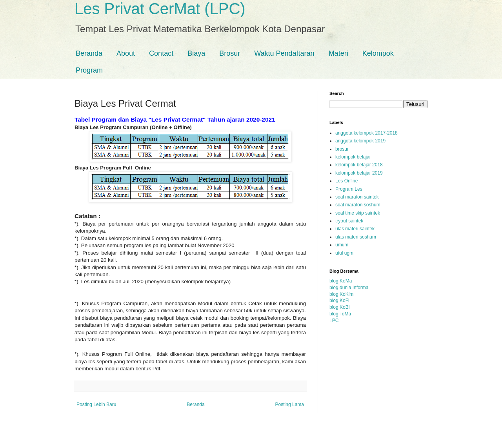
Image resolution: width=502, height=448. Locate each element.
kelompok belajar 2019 (359, 173)
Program (89, 70)
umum (342, 245)
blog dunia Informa (349, 288)
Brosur (230, 53)
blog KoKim (341, 294)
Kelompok (378, 53)
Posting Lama (290, 404)
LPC (334, 321)
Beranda (89, 53)
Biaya (196, 53)
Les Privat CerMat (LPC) (160, 9)
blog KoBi (339, 307)
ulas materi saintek (355, 229)
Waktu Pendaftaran (284, 53)
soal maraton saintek (357, 197)
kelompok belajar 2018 (359, 165)
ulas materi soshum (356, 237)
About (126, 53)
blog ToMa (340, 314)
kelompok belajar (353, 157)
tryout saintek (349, 221)
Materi (338, 53)
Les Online (346, 181)
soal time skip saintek (358, 213)
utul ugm (344, 253)
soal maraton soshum (358, 205)
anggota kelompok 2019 (360, 141)
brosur (342, 149)
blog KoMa (341, 281)
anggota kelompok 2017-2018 (366, 133)
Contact (161, 53)
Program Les (349, 189)
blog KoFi (339, 300)
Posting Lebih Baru (96, 404)
